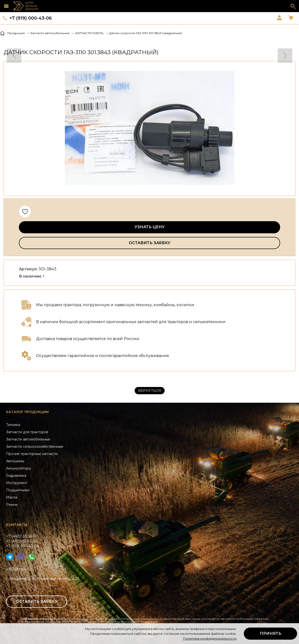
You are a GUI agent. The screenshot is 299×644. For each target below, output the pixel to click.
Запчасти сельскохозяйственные (35, 447)
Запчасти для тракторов (27, 432)
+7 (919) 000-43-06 (31, 18)
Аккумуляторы (19, 468)
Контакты (17, 525)
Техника (13, 425)
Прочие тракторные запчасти (32, 454)
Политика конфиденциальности (210, 638)
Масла (12, 497)
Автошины (15, 461)
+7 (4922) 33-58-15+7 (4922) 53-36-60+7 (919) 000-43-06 (22, 541)
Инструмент (17, 483)
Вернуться (150, 391)
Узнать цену (150, 227)
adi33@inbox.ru (19, 569)
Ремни (12, 505)
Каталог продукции (27, 412)
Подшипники (18, 490)
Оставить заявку (150, 243)
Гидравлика (16, 476)
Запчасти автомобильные (28, 439)
